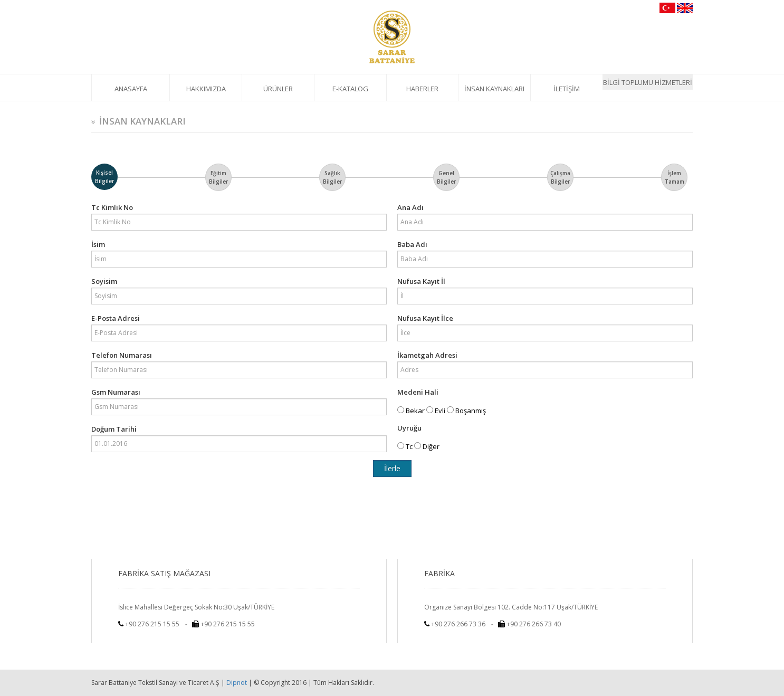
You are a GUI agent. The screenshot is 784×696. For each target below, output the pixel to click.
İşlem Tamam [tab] (675, 177)
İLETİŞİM (567, 89)
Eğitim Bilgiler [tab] (218, 177)
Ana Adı (410, 207)
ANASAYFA (131, 89)
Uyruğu (409, 428)
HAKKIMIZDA (206, 89)
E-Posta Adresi (116, 318)
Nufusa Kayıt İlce (425, 318)
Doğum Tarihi (114, 429)
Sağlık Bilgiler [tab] (332, 177)
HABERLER (422, 89)
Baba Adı (412, 244)
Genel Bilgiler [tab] (446, 177)
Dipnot (237, 683)
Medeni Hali (418, 392)
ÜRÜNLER (278, 89)
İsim (98, 244)
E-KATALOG (350, 89)
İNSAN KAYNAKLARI (494, 89)
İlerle (392, 468)
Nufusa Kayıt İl (421, 281)
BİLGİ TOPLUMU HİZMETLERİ (648, 82)
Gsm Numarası (116, 392)
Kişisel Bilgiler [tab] (104, 177)
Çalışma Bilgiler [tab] (560, 177)
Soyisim (104, 281)
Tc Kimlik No (112, 207)
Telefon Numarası (122, 355)
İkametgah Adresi (427, 355)
